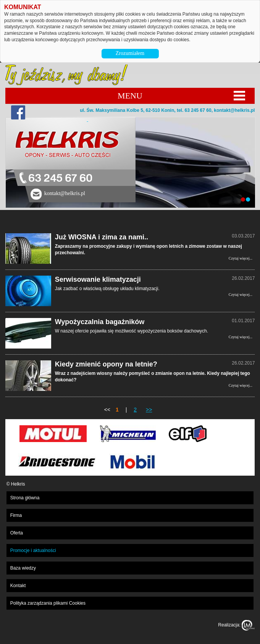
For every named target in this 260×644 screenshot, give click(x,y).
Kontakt (18, 586)
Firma (16, 515)
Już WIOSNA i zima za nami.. (102, 237)
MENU (130, 96)
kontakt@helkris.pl (234, 110)
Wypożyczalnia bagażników (100, 322)
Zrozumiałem (130, 53)
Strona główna (25, 498)
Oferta (17, 533)
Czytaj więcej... (241, 258)
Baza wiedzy (23, 568)
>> (149, 410)
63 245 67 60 (60, 178)
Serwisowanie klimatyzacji (98, 279)
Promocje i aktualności (33, 550)
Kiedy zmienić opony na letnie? (106, 364)
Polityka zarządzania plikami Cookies (48, 603)
